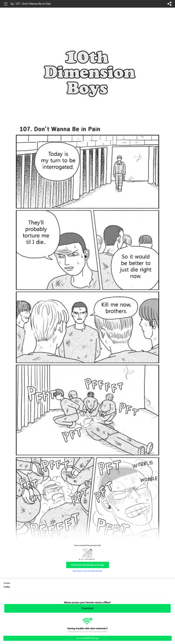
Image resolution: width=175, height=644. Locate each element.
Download (88, 608)
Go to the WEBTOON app (87, 638)
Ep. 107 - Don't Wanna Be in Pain (31, 4)
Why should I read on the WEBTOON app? (88, 571)
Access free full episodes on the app (88, 565)
